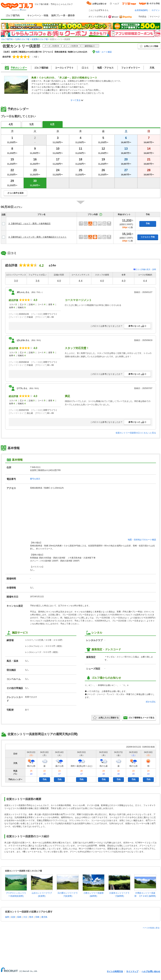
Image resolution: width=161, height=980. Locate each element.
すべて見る (76, 100)
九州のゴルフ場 (22, 39)
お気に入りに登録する (106, 718)
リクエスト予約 (148, 237)
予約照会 (142, 17)
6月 (52, 124)
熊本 (31, 917)
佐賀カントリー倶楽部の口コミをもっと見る (136, 433)
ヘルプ (116, 4)
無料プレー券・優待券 (63, 15)
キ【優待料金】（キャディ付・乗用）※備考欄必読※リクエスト (37, 237)
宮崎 (37, 917)
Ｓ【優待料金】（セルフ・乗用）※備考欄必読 (29, 224)
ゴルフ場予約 (13, 15)
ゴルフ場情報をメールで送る (139, 718)
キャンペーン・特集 (38, 15)
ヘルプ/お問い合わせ (151, 971)
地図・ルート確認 (104, 52)
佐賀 (13, 917)
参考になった (137, 326)
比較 (4, 214)
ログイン (156, 10)
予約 (148, 224)
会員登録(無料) (141, 10)
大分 (25, 917)
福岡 (7, 917)
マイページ (155, 17)
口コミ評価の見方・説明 (146, 269)
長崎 (19, 917)
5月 (32, 124)
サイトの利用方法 (115, 971)
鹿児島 (44, 917)
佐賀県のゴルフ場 (40, 39)
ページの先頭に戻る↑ (152, 928)
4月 (11, 124)
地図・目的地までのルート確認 (142, 540)
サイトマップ (132, 971)
